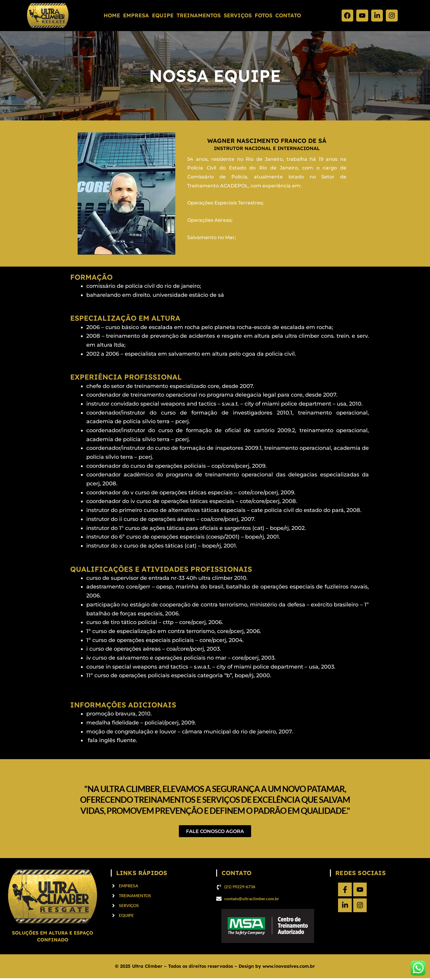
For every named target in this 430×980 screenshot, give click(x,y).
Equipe (163, 15)
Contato (288, 15)
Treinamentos (199, 15)
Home (112, 15)
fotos (264, 15)
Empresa (136, 15)
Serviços (238, 15)
